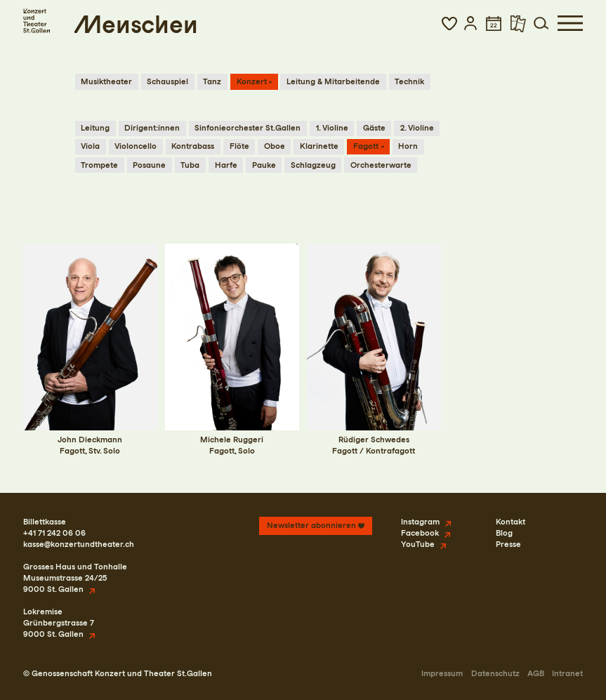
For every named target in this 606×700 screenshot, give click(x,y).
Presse (508, 544)
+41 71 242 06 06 (54, 533)
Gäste (374, 128)
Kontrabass (193, 146)
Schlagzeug (313, 165)
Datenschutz (495, 673)
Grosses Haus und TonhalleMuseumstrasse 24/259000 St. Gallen (75, 578)
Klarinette (319, 146)
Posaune (149, 165)
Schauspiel (167, 81)
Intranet (567, 673)
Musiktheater (106, 81)
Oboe (275, 146)
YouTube (418, 544)
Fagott (366, 146)
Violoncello (136, 146)
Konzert (252, 81)
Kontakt (511, 522)
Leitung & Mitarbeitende (333, 81)
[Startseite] (37, 20)
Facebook (420, 533)
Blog (504, 533)
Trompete (99, 165)
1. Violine (332, 128)
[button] (449, 24)
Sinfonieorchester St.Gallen (248, 128)
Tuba (190, 165)
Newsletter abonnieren (311, 525)
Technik (409, 81)
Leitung (95, 128)
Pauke (264, 165)
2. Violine (417, 128)
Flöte (239, 146)
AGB (536, 673)
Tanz (212, 81)
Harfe (226, 165)
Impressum (442, 673)
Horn (408, 146)
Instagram (420, 522)
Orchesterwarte (381, 165)
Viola (90, 146)
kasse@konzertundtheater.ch (79, 544)
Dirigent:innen (152, 128)
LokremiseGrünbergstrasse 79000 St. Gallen (59, 623)
